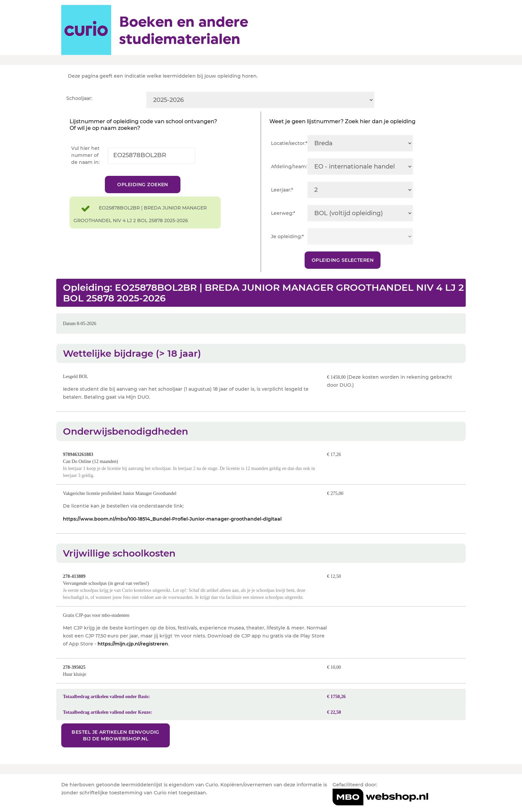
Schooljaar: (79, 98)
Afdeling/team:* (289, 167)
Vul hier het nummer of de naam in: (85, 155)
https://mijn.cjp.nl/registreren (133, 650)
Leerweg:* (283, 213)
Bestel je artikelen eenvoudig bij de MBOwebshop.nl (116, 742)
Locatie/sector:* (289, 143)
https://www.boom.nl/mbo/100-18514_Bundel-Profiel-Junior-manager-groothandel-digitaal (172, 526)
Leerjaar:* (282, 190)
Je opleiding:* (287, 236)
